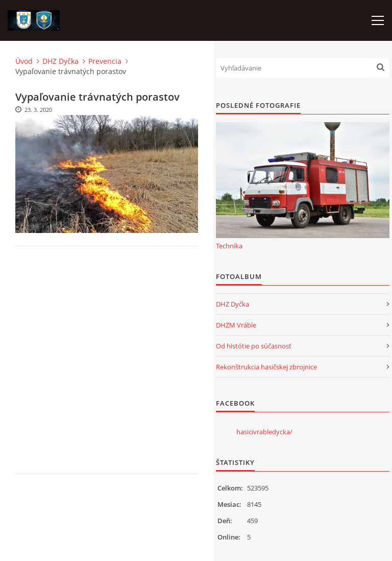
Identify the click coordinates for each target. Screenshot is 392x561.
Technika (229, 246)
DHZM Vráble (236, 325)
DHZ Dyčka (60, 61)
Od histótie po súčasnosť (254, 346)
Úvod (24, 61)
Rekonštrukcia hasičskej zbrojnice (266, 367)
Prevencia (105, 61)
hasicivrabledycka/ (264, 432)
